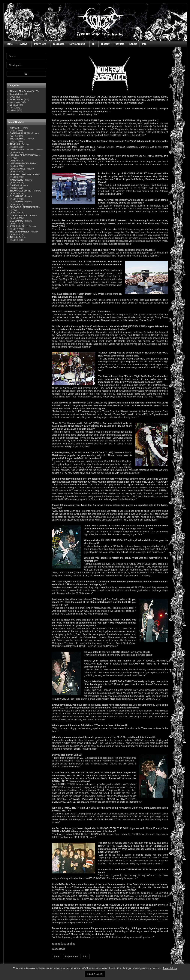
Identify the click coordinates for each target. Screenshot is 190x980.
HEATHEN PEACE (19, 163)
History (105, 44)
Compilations (17, 94)
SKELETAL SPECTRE (21, 174)
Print (85, 957)
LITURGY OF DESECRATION (24, 155)
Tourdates (59, 44)
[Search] (26, 56)
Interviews (40, 44)
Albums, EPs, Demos (20, 91)
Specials (14, 105)
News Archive (77, 44)
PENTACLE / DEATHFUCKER (24, 207)
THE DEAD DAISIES (20, 232)
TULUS (13, 237)
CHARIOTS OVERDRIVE (22, 150)
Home (9, 44)
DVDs (13, 97)
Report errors (72, 957)
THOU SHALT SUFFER (21, 191)
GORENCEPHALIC (19, 215)
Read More (170, 968)
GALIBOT (15, 185)
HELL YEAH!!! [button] (95, 974)
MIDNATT (15, 128)
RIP (94, 44)
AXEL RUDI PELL (19, 226)
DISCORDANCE (18, 169)
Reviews (23, 44)
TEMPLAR (15, 144)
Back (57, 957)
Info (144, 44)
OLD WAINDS (17, 196)
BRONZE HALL (17, 139)
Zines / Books (17, 99)
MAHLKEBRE (17, 180)
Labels (133, 44)
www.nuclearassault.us (64, 943)
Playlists (119, 44)
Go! (26, 74)
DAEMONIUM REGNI (20, 133)
